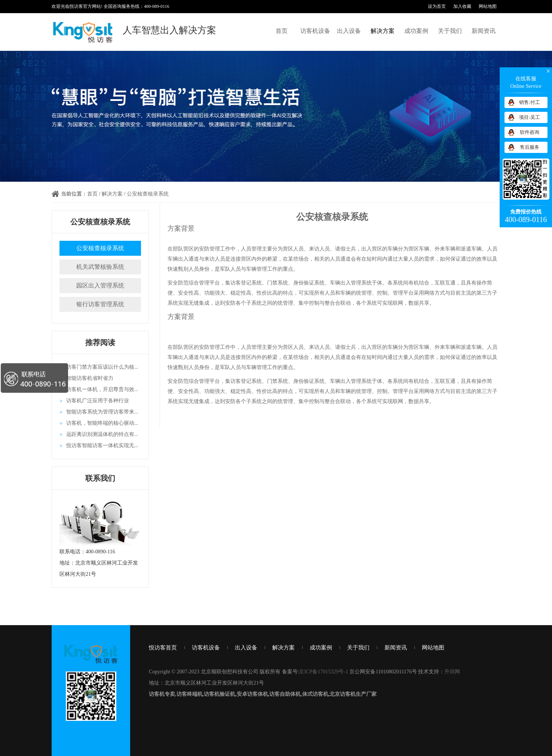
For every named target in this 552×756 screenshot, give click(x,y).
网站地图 (488, 6)
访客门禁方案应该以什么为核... (102, 367)
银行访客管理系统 (100, 304)
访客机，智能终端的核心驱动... (102, 423)
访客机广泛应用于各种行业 (98, 401)
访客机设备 (315, 31)
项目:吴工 (530, 117)
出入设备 (349, 31)
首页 (282, 31)
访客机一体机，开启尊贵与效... (102, 389)
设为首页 (437, 6)
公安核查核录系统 (148, 194)
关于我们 (450, 31)
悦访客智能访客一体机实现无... (102, 445)
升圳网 (452, 672)
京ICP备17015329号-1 (323, 672)
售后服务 (530, 147)
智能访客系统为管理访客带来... (102, 412)
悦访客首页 (163, 648)
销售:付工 (530, 102)
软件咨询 (530, 132)
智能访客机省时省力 (90, 378)
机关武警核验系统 (100, 267)
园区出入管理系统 (100, 285)
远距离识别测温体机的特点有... (102, 434)
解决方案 (383, 31)
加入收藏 (462, 6)
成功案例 (416, 31)
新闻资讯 (484, 31)
